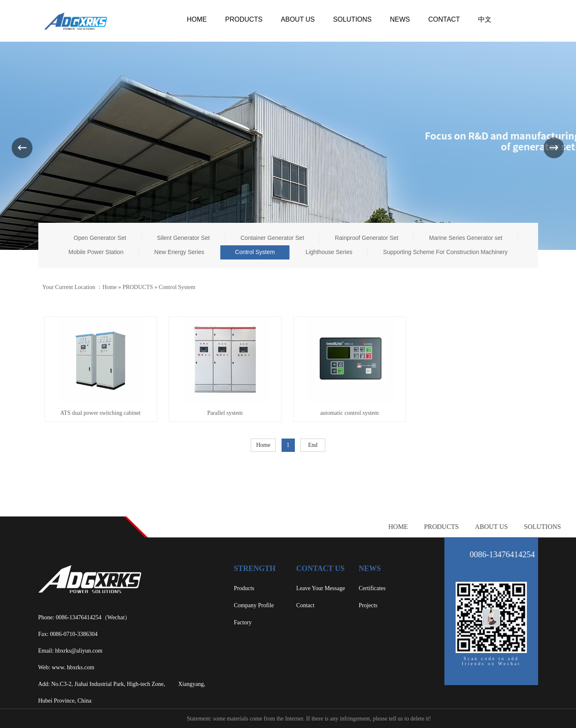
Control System (177, 287)
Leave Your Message (320, 588)
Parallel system (225, 413)
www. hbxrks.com (73, 667)
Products (244, 588)
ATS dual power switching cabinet (101, 413)
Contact (305, 605)
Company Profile (254, 605)
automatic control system (350, 413)
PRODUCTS (138, 287)
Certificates (372, 588)
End (313, 445)
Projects (368, 605)
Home (110, 287)
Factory (243, 622)
